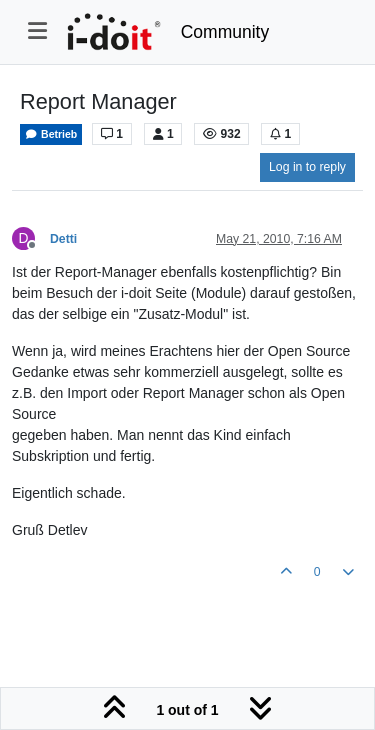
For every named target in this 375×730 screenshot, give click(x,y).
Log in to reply (307, 167)
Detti (63, 239)
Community (225, 32)
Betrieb (51, 134)
